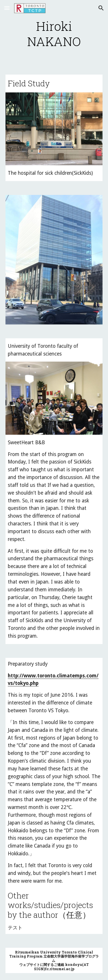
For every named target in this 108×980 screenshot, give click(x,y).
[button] (7, 8)
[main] (54, 34)
